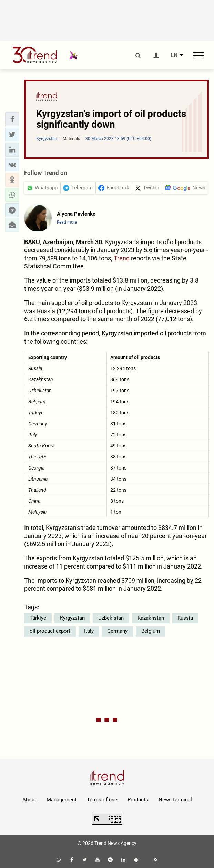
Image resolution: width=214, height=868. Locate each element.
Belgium (151, 631)
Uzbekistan (111, 618)
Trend (122, 258)
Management (62, 800)
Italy (89, 631)
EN (174, 55)
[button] (12, 119)
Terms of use (102, 800)
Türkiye (38, 618)
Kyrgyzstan (72, 618)
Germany (117, 631)
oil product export (50, 631)
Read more (67, 222)
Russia (185, 618)
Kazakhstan (151, 618)
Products (138, 800)
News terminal (175, 800)
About (29, 800)
